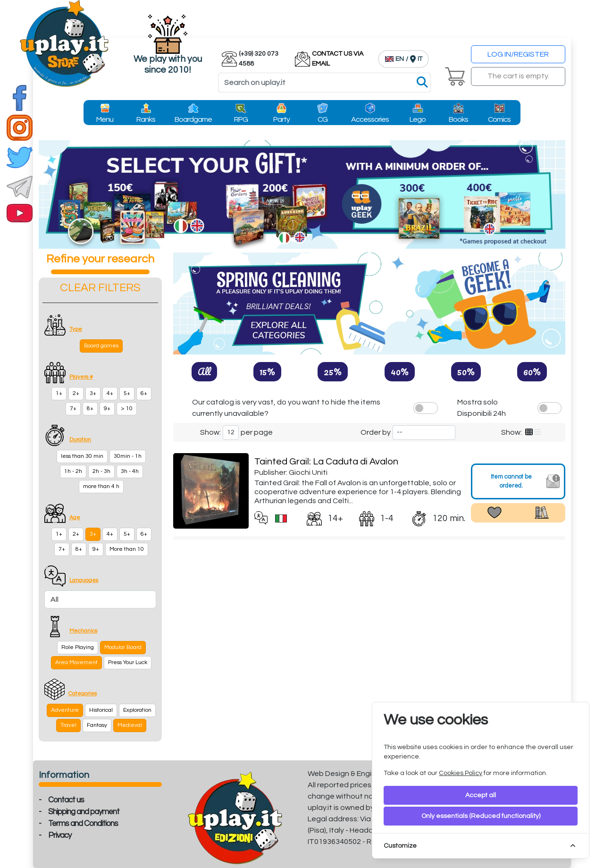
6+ (144, 393)
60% (532, 371)
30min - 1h (128, 456)
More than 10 (127, 549)
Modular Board (123, 647)
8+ (90, 409)
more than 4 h (101, 486)
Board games (101, 346)
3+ (93, 393)
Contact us (66, 800)
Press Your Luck (128, 662)
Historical (101, 710)
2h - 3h (101, 471)
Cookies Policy (461, 773)
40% (400, 371)
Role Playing (78, 647)
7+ (73, 409)
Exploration (137, 710)
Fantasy (97, 725)
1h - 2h (73, 471)
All (204, 371)
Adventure (65, 710)
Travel (68, 725)
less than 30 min (82, 456)
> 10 (127, 409)
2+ (76, 393)
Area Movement (76, 662)
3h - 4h (130, 471)
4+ (110, 393)
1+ (59, 393)
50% (466, 371)
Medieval (130, 725)
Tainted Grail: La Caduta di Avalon (326, 462)
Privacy (60, 835)
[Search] (324, 83)
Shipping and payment (84, 812)
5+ (127, 393)
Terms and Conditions (83, 824)
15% (267, 371)
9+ (107, 409)
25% (333, 371)
